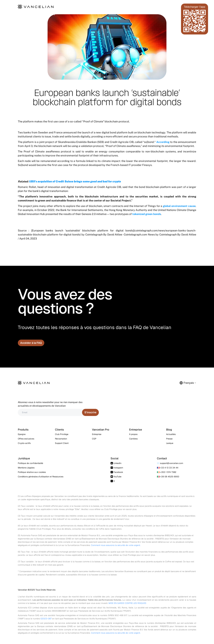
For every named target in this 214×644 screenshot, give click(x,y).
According (163, 142)
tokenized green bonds (147, 214)
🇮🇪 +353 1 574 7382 (167, 472)
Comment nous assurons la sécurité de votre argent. (116, 545)
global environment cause (179, 206)
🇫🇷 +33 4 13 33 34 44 (168, 468)
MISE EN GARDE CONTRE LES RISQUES (127, 603)
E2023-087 (46, 619)
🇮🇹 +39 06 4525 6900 (168, 477)
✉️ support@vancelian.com (170, 463)
